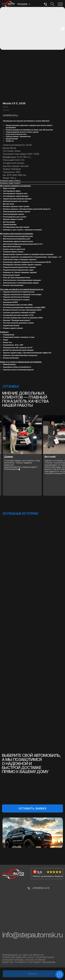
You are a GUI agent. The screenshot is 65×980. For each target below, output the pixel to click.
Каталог (22, 4)
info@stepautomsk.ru (32, 935)
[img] (45, 4)
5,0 (40, 872)
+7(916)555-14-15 (41, 888)
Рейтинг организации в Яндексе (48, 876)
